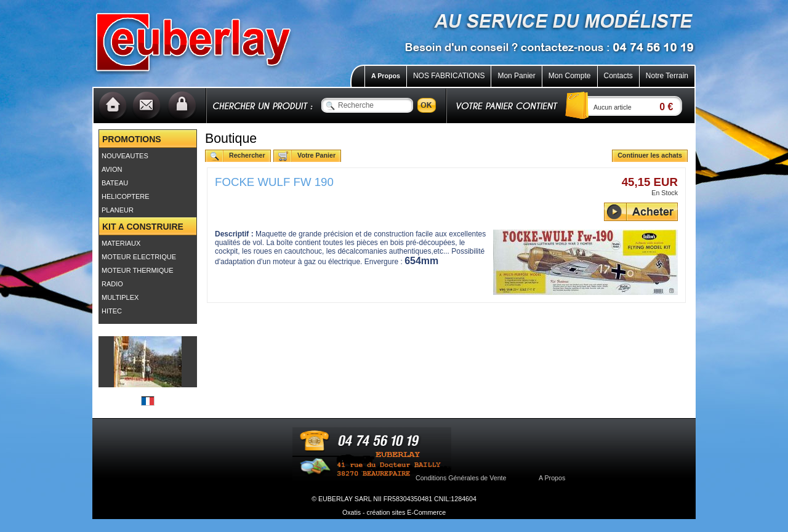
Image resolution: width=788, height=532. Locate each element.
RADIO (112, 284)
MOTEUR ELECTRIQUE (139, 257)
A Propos (386, 76)
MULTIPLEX (120, 297)
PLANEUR (118, 210)
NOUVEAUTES (125, 156)
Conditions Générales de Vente (461, 478)
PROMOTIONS (132, 139)
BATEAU (115, 183)
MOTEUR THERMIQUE (138, 270)
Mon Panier (516, 76)
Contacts (618, 76)
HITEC (112, 311)
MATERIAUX (121, 243)
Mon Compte (570, 76)
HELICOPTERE (126, 196)
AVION (112, 169)
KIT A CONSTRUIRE (143, 227)
